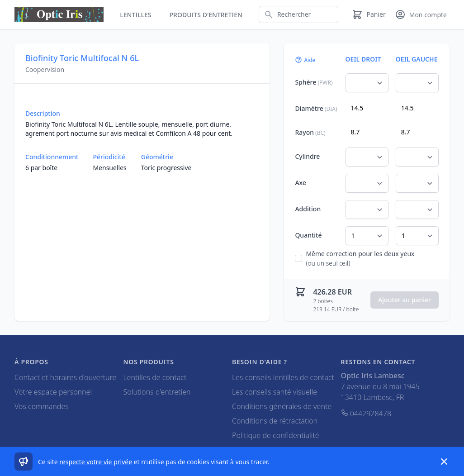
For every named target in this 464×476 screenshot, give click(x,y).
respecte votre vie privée (96, 462)
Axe (301, 183)
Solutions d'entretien (157, 392)
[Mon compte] (421, 14)
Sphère (314, 82)
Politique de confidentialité (276, 435)
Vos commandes (42, 406)
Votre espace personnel (53, 392)
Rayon (310, 132)
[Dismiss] (444, 462)
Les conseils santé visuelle (275, 392)
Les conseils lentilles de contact (283, 377)
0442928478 (366, 414)
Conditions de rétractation (275, 421)
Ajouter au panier (405, 300)
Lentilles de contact (155, 377)
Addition (308, 209)
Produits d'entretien (206, 15)
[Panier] (369, 14)
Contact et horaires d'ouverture (65, 377)
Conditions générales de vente (282, 406)
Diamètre (316, 108)
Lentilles (135, 15)
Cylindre (307, 156)
